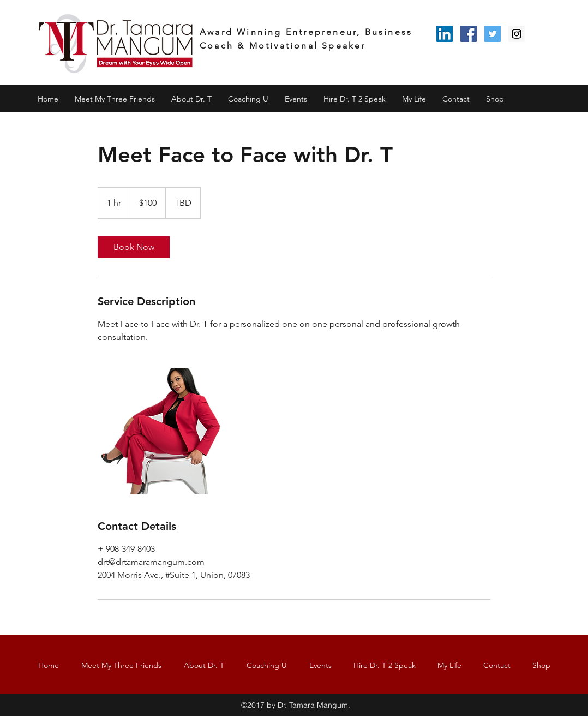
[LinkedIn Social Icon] (445, 34)
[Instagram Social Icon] (517, 34)
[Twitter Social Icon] (493, 34)
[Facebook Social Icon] (469, 34)
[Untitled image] (161, 431)
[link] (134, 247)
